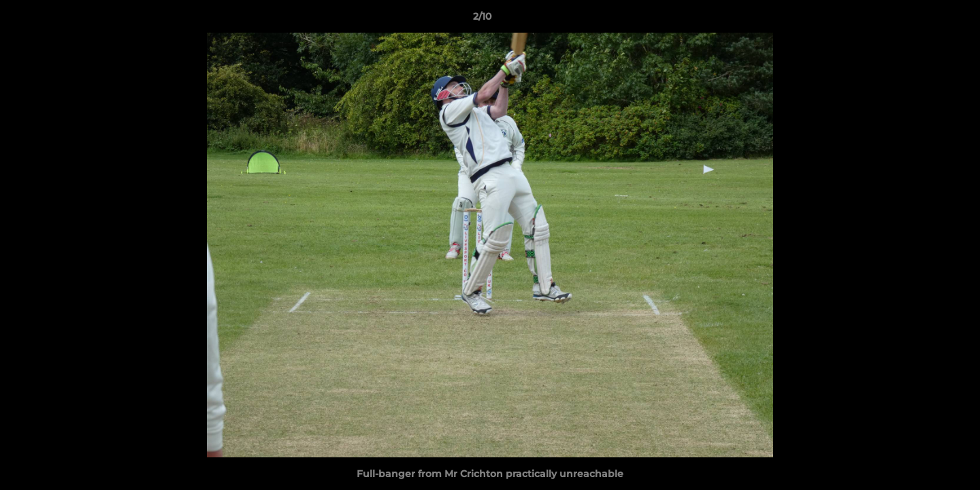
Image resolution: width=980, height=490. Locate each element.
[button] (923, 20)
